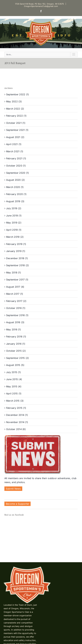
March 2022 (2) (15, 109)
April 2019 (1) (14, 230)
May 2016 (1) (14, 329)
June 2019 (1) (14, 216)
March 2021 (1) (15, 151)
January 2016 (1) (16, 344)
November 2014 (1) (17, 422)
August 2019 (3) (15, 201)
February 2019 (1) (16, 244)
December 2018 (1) (17, 258)
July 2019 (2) (14, 208)
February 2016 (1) (16, 337)
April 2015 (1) (14, 394)
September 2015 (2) (17, 358)
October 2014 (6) (16, 429)
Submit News (13, 489)
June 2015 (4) (14, 379)
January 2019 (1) (16, 251)
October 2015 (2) (16, 351)
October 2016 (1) (16, 308)
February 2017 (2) (16, 301)
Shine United (68, 628)
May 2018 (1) (14, 273)
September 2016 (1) (17, 315)
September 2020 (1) (17, 173)
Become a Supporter (17, 504)
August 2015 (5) (15, 365)
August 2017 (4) (15, 287)
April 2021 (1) (14, 144)
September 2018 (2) (17, 265)
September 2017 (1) (17, 280)
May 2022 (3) (14, 101)
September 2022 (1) (17, 94)
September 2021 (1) (17, 130)
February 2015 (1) (16, 408)
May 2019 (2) (14, 223)
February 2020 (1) (16, 194)
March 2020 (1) (15, 187)
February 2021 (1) (16, 158)
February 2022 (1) (16, 116)
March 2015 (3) (15, 401)
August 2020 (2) (16, 180)
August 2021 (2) (15, 137)
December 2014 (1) (17, 415)
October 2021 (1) (16, 123)
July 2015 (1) (13, 372)
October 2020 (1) (16, 166)
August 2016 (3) (15, 322)
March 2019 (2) (15, 237)
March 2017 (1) (15, 294)
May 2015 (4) (14, 386)
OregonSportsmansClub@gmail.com (41, 6)
